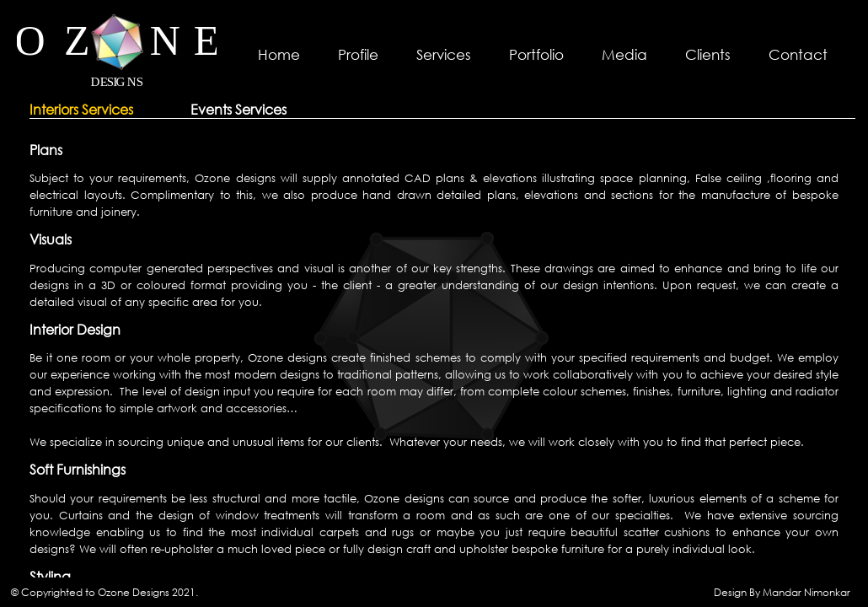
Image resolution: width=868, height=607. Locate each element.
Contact (798, 54)
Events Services (238, 110)
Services (444, 54)
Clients (708, 54)
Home (279, 54)
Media (624, 54)
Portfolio (536, 54)
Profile (358, 54)
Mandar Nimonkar (806, 592)
